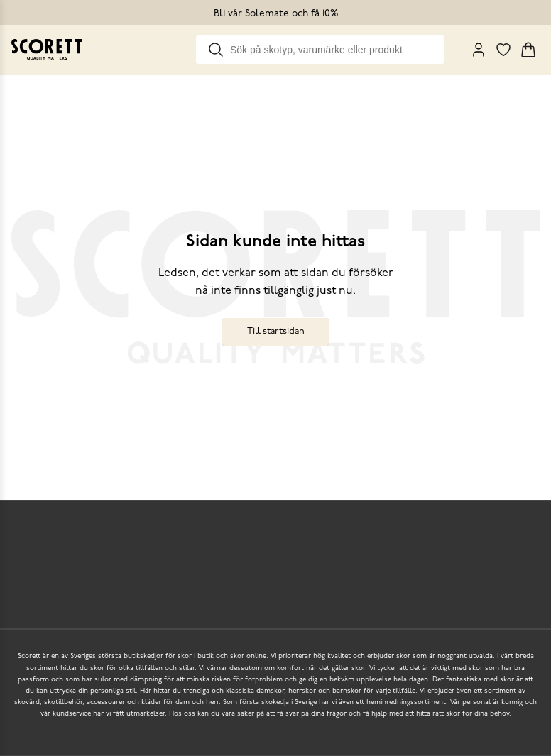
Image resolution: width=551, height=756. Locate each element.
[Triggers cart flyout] (528, 50)
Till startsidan (276, 331)
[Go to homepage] (47, 49)
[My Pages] (479, 50)
